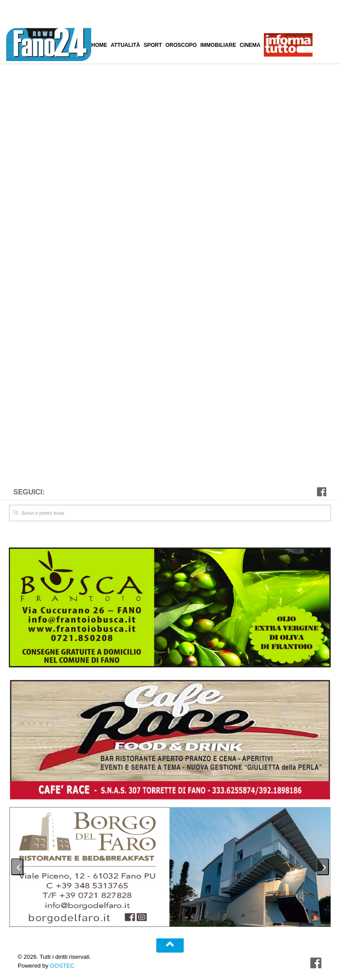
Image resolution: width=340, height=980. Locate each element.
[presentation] (17, 863)
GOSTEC (61, 962)
